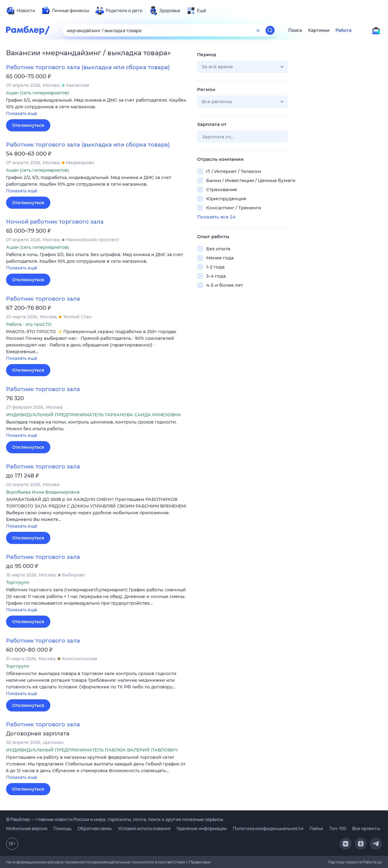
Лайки (316, 828)
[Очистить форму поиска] (258, 30)
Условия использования (144, 828)
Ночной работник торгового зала (55, 222)
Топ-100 (338, 828)
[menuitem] (21, 11)
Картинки (319, 30)
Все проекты (366, 828)
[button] (97, 107)
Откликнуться (28, 125)
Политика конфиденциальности (268, 828)
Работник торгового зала (43, 299)
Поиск (295, 30)
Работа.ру (372, 862)
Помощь (62, 828)
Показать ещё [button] (22, 113)
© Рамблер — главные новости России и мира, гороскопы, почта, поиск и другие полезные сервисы (115, 819)
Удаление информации (202, 828)
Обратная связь (95, 828)
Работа (344, 30)
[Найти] (270, 30)
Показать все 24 (216, 217)
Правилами (200, 862)
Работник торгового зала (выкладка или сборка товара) (88, 67)
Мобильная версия (27, 828)
